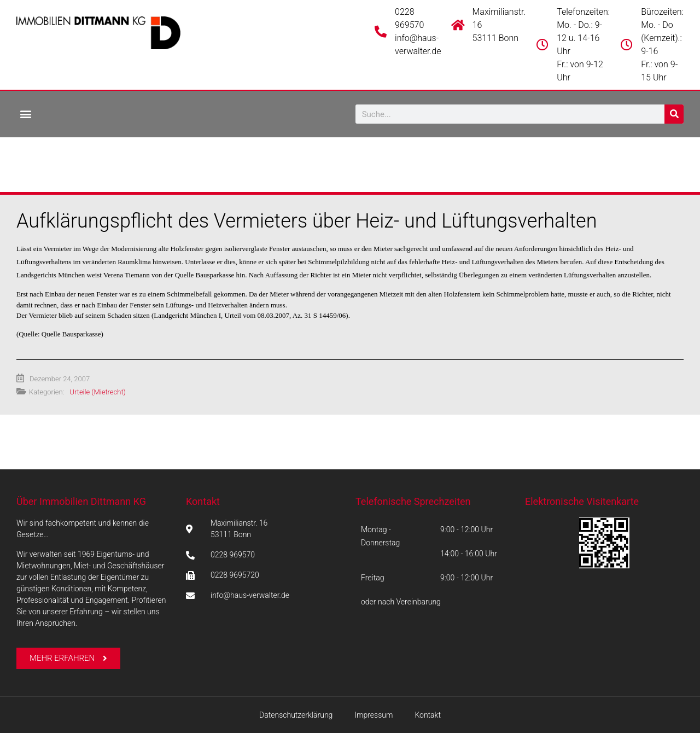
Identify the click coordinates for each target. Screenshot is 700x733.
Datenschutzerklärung (296, 715)
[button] (25, 114)
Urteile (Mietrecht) (97, 392)
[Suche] (674, 114)
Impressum (374, 715)
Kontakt (203, 501)
